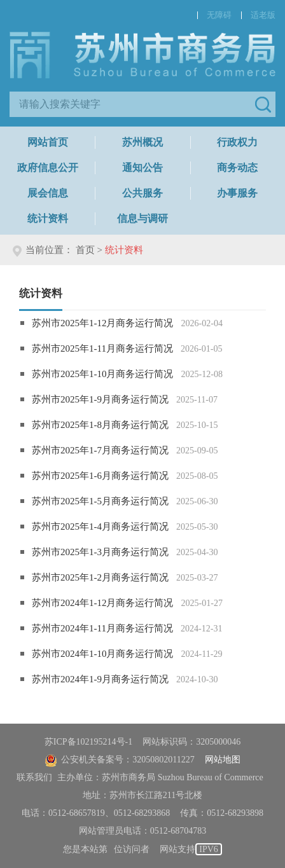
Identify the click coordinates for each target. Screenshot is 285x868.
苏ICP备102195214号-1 (88, 742)
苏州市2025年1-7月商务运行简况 (100, 450)
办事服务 (237, 193)
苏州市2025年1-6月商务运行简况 (100, 476)
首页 (85, 250)
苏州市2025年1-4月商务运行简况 (100, 527)
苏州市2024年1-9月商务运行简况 (100, 679)
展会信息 (48, 193)
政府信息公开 (48, 168)
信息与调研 (142, 218)
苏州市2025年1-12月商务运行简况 (103, 323)
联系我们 (34, 777)
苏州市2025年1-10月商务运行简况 (103, 374)
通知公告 (142, 168)
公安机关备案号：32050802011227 (119, 760)
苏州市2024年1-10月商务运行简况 (103, 654)
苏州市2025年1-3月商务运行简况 (100, 552)
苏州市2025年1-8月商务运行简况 (100, 425)
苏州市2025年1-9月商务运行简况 (100, 399)
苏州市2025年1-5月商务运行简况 (100, 501)
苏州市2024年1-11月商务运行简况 (102, 628)
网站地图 (223, 760)
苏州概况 (142, 142)
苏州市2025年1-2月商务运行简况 (100, 577)
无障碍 (219, 15)
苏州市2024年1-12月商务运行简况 (103, 603)
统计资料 (48, 218)
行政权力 (237, 142)
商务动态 (237, 168)
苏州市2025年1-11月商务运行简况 (102, 348)
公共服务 (142, 193)
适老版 (263, 15)
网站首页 (48, 142)
